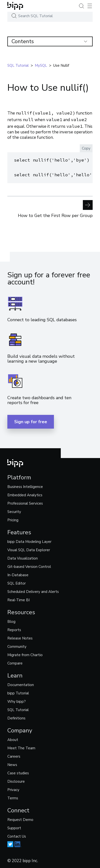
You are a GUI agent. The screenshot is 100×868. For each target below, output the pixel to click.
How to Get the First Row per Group (55, 208)
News (12, 764)
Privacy (13, 789)
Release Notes (20, 638)
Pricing (13, 519)
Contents (49, 41)
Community (17, 646)
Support (14, 827)
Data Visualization (23, 558)
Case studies (18, 772)
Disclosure (16, 781)
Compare (15, 663)
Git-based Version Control (29, 566)
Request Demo (20, 819)
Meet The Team (21, 747)
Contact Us (17, 836)
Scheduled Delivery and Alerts (33, 591)
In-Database (18, 574)
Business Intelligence (25, 486)
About (13, 739)
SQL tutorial (18, 65)
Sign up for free (31, 421)
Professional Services (25, 503)
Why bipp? (17, 701)
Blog (11, 621)
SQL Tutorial (18, 709)
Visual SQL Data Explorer (29, 549)
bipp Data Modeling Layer (29, 541)
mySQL (41, 65)
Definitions (16, 717)
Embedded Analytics (25, 494)
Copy (86, 148)
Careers (14, 756)
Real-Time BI (19, 599)
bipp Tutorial (18, 692)
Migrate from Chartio (25, 654)
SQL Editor (17, 583)
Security (14, 511)
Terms (13, 797)
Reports (14, 629)
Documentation (21, 684)
